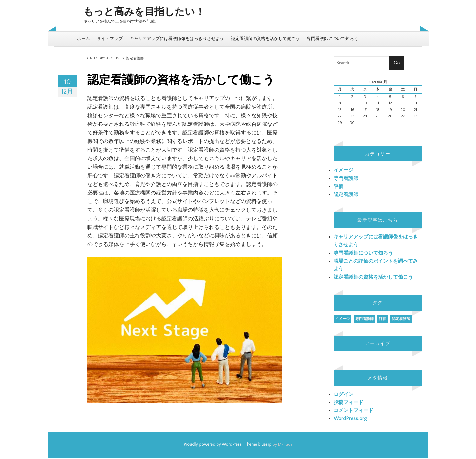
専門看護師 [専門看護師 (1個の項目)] (364, 319)
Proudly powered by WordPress (213, 445)
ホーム (83, 39)
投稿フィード (348, 402)
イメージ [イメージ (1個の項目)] (342, 319)
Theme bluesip (258, 445)
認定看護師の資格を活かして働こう (265, 39)
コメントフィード (353, 411)
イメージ (343, 170)
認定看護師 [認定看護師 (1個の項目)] (401, 319)
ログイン (343, 394)
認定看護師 (346, 195)
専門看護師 (346, 178)
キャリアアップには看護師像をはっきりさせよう (177, 39)
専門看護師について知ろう (333, 39)
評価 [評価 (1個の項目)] (383, 319)
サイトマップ (110, 39)
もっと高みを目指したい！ (144, 12)
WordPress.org (350, 419)
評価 (338, 186)
